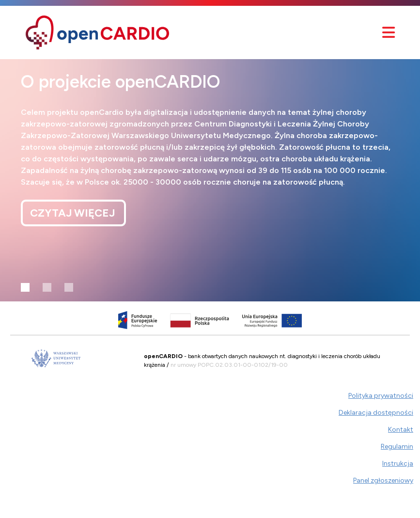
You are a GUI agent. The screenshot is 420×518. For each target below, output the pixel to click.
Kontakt (401, 430)
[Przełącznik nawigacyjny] (389, 33)
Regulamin (397, 447)
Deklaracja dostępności (376, 413)
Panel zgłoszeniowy (383, 480)
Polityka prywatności (381, 396)
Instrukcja (398, 463)
